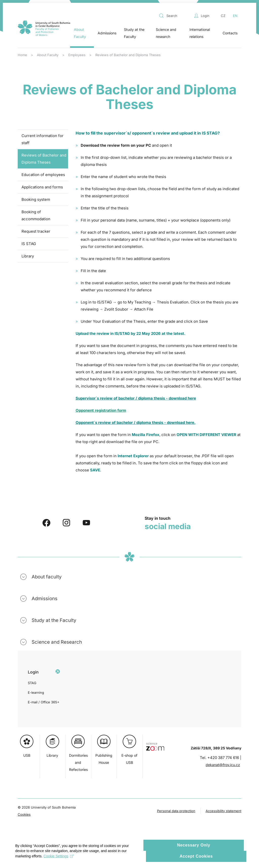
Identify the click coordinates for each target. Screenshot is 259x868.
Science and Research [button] (57, 642)
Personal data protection (176, 811)
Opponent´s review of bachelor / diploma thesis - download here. (136, 422)
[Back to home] (44, 28)
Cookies (24, 814)
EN (235, 16)
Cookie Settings (61, 863)
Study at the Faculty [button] (134, 33)
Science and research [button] (166, 33)
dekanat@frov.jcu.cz (223, 765)
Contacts (230, 33)
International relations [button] (200, 33)
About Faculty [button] (80, 33)
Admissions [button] (107, 33)
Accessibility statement (223, 811)
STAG (32, 683)
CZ (223, 16)
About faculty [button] (47, 577)
